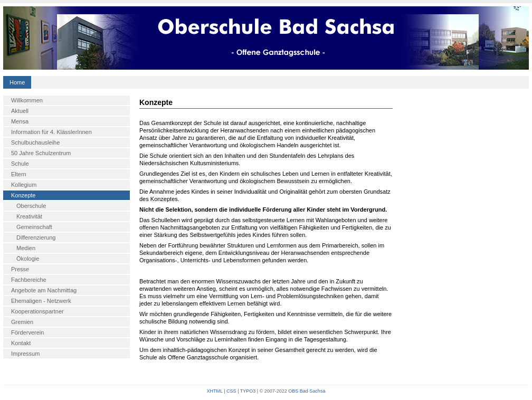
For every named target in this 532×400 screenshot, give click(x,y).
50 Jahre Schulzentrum (41, 153)
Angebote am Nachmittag (44, 290)
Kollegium (24, 185)
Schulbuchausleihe (35, 142)
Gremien (22, 322)
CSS (231, 391)
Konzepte (23, 195)
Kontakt (21, 343)
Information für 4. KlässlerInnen (51, 132)
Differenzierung (36, 237)
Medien (26, 248)
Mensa (20, 121)
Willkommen (27, 100)
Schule (20, 164)
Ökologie (28, 259)
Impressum (25, 354)
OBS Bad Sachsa (307, 391)
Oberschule (31, 206)
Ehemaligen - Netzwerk (41, 301)
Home (17, 82)
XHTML (215, 391)
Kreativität (29, 216)
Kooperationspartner (37, 311)
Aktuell (20, 111)
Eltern (19, 174)
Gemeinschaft (34, 227)
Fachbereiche (29, 280)
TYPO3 (248, 391)
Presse (20, 269)
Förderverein (27, 332)
